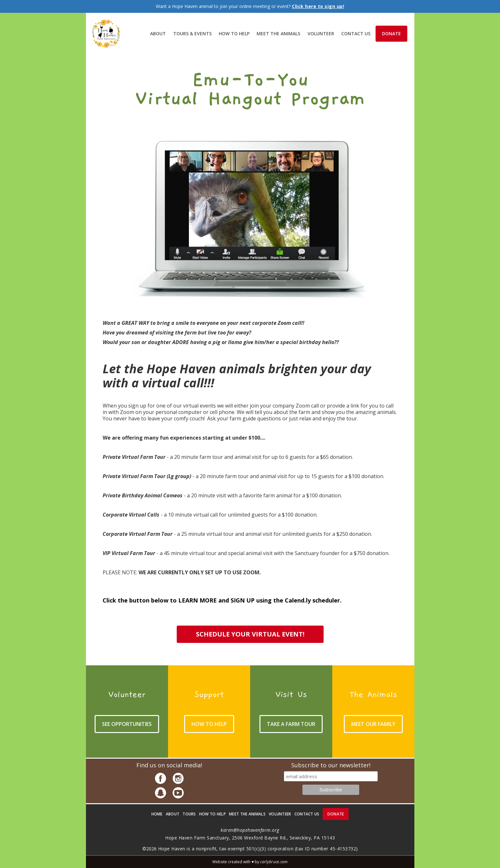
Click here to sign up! (318, 6)
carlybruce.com (274, 862)
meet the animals (278, 34)
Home (157, 814)
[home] (106, 34)
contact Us (356, 34)
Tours (189, 814)
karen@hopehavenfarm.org (250, 830)
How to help (234, 34)
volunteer (321, 34)
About (158, 34)
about (173, 814)
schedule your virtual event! (250, 634)
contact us (307, 814)
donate (391, 34)
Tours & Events (192, 34)
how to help (212, 814)
